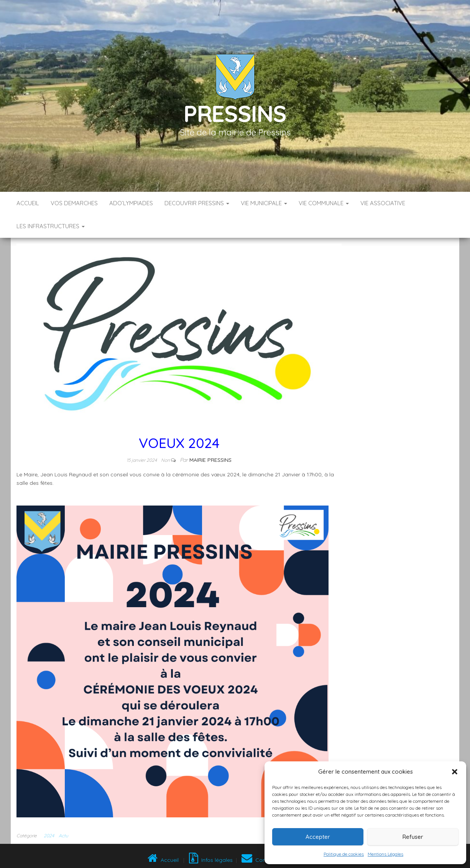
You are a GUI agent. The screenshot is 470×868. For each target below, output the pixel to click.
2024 (49, 836)
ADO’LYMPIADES (131, 203)
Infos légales (211, 860)
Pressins (235, 113)
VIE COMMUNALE (324, 203)
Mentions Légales (385, 854)
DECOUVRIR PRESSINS (197, 203)
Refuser (413, 837)
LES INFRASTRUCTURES (51, 226)
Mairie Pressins (210, 460)
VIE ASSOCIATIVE (383, 203)
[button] (455, 772)
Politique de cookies (344, 854)
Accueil (28, 203)
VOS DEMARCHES (74, 203)
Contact (259, 860)
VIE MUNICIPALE (264, 203)
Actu (63, 836)
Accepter (318, 837)
